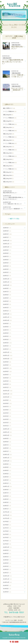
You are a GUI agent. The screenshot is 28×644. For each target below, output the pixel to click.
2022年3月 (7, 381)
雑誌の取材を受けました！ (10, 192)
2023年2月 (7, 346)
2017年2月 (7, 544)
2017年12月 (8, 512)
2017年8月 (7, 525)
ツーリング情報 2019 (10, 156)
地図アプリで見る (14, 219)
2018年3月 (7, 502)
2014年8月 (7, 589)
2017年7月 (7, 528)
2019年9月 (7, 464)
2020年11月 (8, 432)
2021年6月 (7, 410)
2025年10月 (8, 247)
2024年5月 (7, 298)
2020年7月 (7, 445)
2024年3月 (7, 304)
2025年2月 (7, 272)
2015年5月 (7, 563)
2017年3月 (7, 541)
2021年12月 (8, 391)
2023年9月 (7, 323)
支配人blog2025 (8, 121)
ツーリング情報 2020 (10, 150)
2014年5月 (7, 592)
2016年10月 (8, 547)
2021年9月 (7, 400)
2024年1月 (7, 311)
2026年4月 (7, 228)
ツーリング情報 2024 (10, 124)
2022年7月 (8, 368)
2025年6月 (7, 260)
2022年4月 (7, 378)
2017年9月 (7, 522)
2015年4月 (7, 566)
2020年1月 (7, 451)
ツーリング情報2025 (10, 118)
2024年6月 (7, 295)
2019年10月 (8, 461)
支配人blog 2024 (9, 127)
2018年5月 (7, 496)
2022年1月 (7, 387)
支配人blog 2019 (8, 159)
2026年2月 (8, 234)
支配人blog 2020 (8, 153)
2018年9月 (7, 490)
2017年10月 (8, 518)
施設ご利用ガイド (9, 108)
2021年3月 (7, 419)
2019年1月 (7, 483)
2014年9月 (7, 585)
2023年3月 (8, 343)
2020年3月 (7, 448)
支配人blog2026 (8, 115)
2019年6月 (7, 470)
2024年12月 (8, 279)
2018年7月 (7, 493)
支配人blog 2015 (8, 178)
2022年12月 (8, 352)
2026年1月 (7, 237)
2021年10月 (8, 397)
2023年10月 (8, 320)
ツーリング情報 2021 (10, 143)
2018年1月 (7, 509)
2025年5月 (7, 263)
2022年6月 (8, 371)
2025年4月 (7, 266)
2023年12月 (8, 314)
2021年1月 (7, 426)
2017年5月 (7, 534)
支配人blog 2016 (8, 175)
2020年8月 (7, 442)
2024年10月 (8, 285)
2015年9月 (7, 560)
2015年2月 (7, 569)
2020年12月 (8, 429)
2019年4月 (7, 477)
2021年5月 (7, 413)
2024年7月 (7, 292)
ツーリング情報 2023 (10, 131)
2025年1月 (7, 276)
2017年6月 (7, 531)
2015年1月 (7, 573)
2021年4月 (7, 416)
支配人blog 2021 (9, 147)
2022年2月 (7, 384)
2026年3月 (7, 231)
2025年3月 (7, 269)
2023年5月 (7, 336)
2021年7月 (7, 407)
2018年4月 (7, 499)
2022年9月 (7, 362)
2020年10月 (8, 435)
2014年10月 (8, 582)
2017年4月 (7, 537)
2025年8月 (7, 253)
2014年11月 (8, 579)
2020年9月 (7, 438)
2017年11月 (8, 515)
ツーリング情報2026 (10, 111)
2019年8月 (7, 467)
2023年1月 (7, 349)
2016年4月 (7, 554)
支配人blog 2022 (9, 140)
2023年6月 (7, 333)
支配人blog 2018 (8, 166)
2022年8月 (7, 365)
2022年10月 (8, 359)
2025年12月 (8, 241)
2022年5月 (7, 375)
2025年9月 (7, 250)
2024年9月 (7, 288)
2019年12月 (8, 455)
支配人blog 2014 (9, 182)
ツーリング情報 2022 (10, 137)
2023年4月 (7, 340)
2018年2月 (7, 506)
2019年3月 (7, 480)
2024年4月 (7, 301)
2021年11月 (8, 394)
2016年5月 (7, 550)
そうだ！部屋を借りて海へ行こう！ (13, 203)
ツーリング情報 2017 (10, 169)
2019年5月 (7, 474)
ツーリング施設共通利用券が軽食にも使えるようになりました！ (13, 197)
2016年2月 (7, 557)
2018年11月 (8, 486)
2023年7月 (7, 330)
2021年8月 (8, 403)
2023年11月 (8, 317)
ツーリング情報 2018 (10, 163)
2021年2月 (7, 423)
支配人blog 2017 (8, 172)
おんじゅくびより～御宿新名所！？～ (13, 208)
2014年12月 (8, 576)
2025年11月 (8, 244)
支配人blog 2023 (9, 134)
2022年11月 (8, 355)
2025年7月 (7, 256)
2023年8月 (7, 327)
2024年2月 (7, 308)
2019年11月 (8, 458)
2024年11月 (8, 282)
